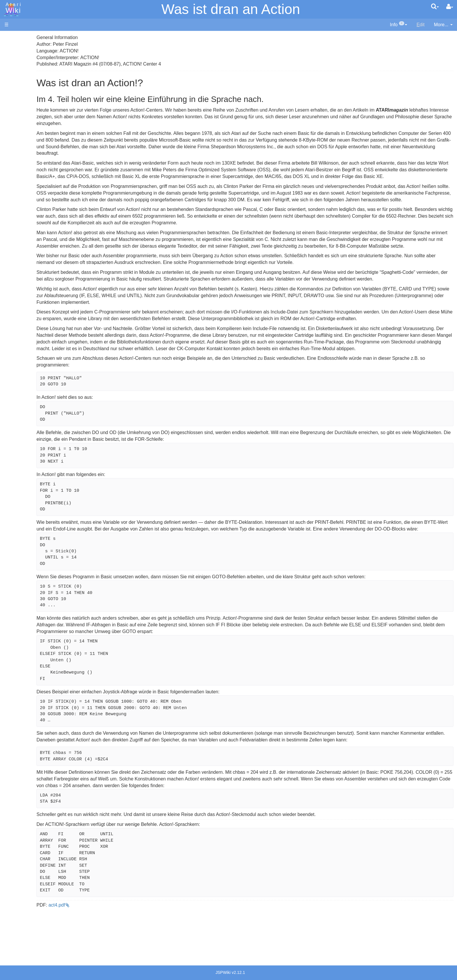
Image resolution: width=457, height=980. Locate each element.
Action (22, 143)
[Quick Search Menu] (435, 6)
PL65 (21, 222)
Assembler (27, 149)
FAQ (9, 116)
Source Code (30, 272)
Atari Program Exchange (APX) (37, 320)
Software (14, 57)
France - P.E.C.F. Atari (39, 373)
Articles (12, 37)
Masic (22, 203)
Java (21, 183)
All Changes (17, 106)
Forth (21, 169)
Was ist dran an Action (231, 9)
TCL (20, 236)
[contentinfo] (399, 25)
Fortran (24, 176)
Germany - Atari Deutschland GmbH (53, 379)
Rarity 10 (14, 423)
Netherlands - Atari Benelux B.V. (49, 393)
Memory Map (18, 77)
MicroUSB (15, 97)
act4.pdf (123, 958)
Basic (22, 156)
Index (10, 126)
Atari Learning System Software (37, 330)
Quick (22, 229)
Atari (12, 8)
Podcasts (14, 356)
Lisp (20, 189)
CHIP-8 (24, 249)
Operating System (35, 266)
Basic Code (28, 286)
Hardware (14, 47)
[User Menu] (450, 7)
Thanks (12, 416)
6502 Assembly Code (38, 279)
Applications (17, 67)
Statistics (14, 429)
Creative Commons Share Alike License (45, 449)
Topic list (13, 87)
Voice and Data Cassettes (31, 310)
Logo (21, 196)
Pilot (21, 216)
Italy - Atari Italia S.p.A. (40, 386)
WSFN (23, 243)
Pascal (23, 209)
